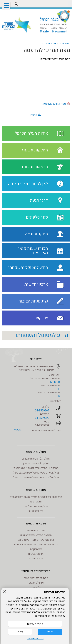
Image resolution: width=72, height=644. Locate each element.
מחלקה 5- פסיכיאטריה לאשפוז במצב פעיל (36, 468)
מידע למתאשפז (36, 583)
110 (58, 396)
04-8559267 (42, 411)
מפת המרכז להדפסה (47, 50)
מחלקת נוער (36, 502)
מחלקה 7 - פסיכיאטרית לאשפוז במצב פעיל (36, 477)
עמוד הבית (64, 44)
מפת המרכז (49, 44)
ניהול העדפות (35, 624)
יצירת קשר (36, 359)
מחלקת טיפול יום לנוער (36, 506)
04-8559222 (42, 418)
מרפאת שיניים (36, 554)
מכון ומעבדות (36, 558)
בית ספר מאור (36, 511)
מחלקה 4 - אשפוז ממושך (36, 463)
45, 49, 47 (55, 382)
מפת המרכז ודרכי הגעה (36, 578)
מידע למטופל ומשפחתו (42, 335)
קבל (50, 632)
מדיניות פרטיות (35, 638)
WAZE (18, 430)
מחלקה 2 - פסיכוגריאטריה (36, 459)
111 (58, 389)
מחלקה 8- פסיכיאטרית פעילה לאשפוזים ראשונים (36, 497)
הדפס (34, 115)
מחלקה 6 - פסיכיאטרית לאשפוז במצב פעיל (36, 473)
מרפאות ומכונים (36, 524)
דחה (20, 632)
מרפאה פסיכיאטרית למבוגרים (36, 535)
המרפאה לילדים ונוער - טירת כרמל (36, 540)
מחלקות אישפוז (36, 452)
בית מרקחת (36, 549)
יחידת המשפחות (36, 531)
